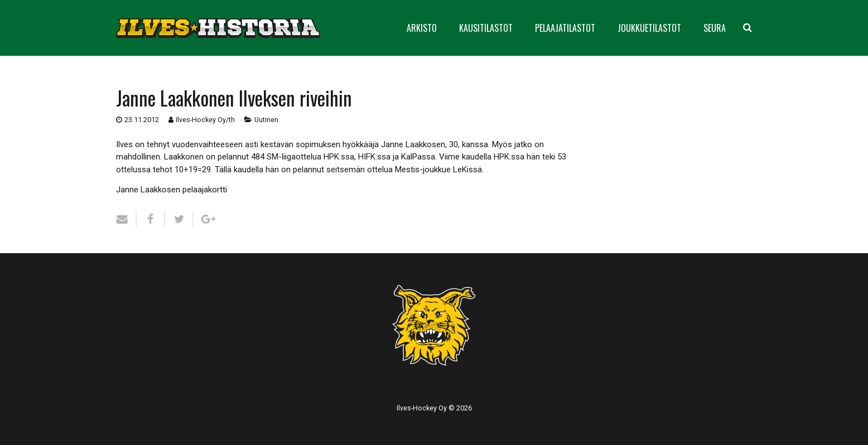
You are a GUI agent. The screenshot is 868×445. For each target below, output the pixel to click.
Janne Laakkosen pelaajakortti (172, 190)
